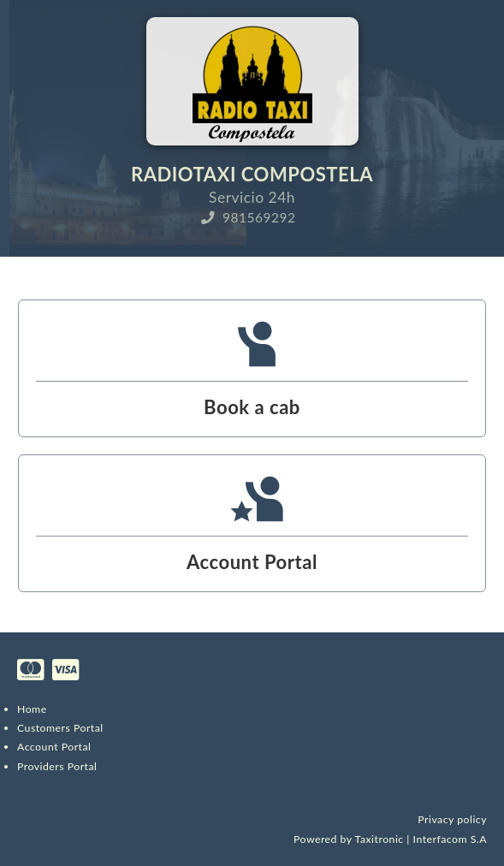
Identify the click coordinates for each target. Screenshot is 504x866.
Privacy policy (452, 819)
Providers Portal (57, 766)
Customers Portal (60, 728)
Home (32, 709)
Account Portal (54, 747)
